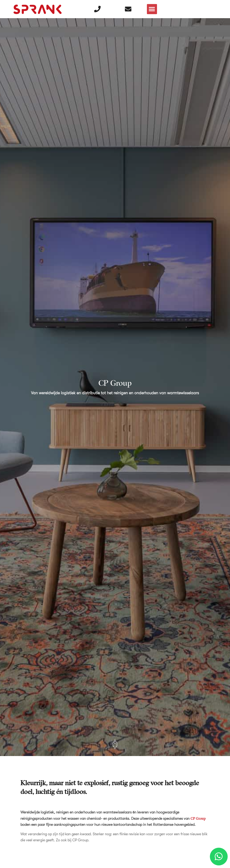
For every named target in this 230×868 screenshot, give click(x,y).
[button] (152, 9)
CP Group (198, 818)
